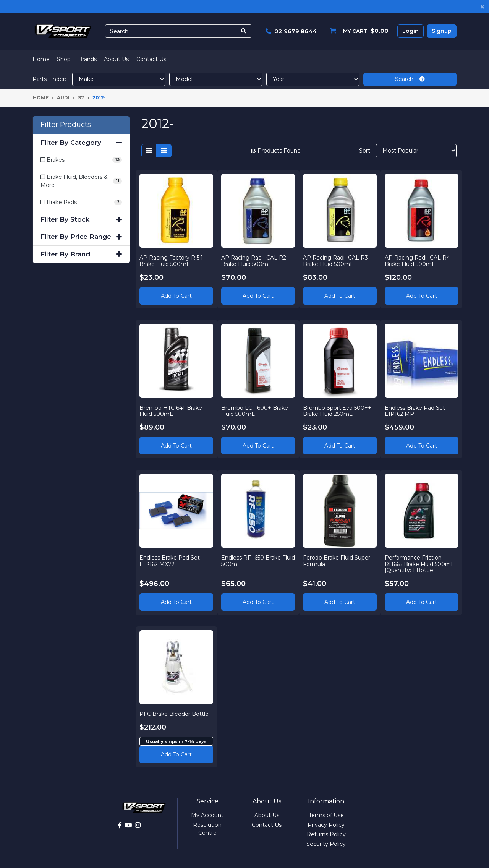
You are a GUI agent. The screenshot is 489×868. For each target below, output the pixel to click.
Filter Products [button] (66, 125)
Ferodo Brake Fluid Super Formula (337, 561)
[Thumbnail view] (149, 151)
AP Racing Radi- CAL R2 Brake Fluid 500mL (254, 260)
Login (410, 31)
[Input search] (171, 31)
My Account (207, 815)
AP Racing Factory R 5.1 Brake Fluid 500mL (172, 260)
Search (410, 79)
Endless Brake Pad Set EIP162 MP (415, 411)
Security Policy (326, 844)
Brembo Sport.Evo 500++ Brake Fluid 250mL (338, 411)
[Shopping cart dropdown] (357, 31)
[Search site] (244, 31)
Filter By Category (81, 143)
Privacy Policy (326, 825)
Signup (442, 31)
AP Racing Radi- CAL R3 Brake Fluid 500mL (336, 260)
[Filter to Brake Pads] (81, 202)
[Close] (482, 6)
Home (41, 59)
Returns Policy (326, 834)
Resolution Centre (207, 829)
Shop (64, 59)
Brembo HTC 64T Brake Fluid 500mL (171, 411)
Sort (365, 151)
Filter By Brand (81, 254)
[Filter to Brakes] (81, 160)
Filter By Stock (81, 219)
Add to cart (176, 754)
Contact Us (151, 59)
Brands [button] (87, 59)
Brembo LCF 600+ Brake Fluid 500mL (255, 411)
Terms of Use (326, 815)
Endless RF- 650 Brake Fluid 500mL (251, 561)
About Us (116, 59)
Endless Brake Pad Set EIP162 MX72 (170, 561)
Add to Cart (176, 295)
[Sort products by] (416, 151)
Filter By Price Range (81, 237)
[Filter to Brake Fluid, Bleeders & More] (81, 181)
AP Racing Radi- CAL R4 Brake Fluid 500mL (417, 260)
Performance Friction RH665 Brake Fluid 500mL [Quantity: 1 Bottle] (419, 564)
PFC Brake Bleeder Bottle (174, 714)
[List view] (164, 151)
